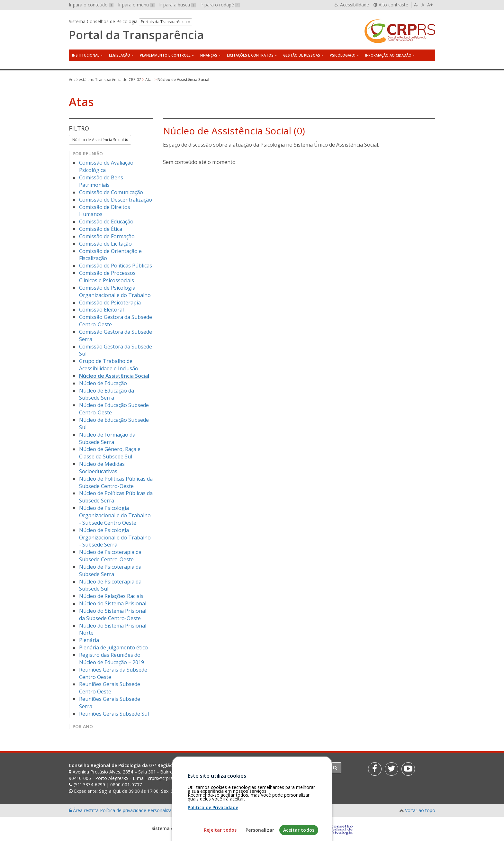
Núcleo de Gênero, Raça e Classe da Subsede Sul (110, 453)
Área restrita (84, 810)
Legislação (120, 55)
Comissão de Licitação (105, 244)
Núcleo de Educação (103, 383)
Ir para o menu (136, 5)
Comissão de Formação (107, 236)
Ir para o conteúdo (91, 5)
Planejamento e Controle (165, 55)
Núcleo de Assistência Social (100, 140)
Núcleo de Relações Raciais (111, 596)
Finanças (209, 55)
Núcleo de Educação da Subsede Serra (107, 394)
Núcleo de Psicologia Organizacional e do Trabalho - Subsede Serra (115, 538)
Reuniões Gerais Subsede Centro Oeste (110, 688)
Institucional (86, 55)
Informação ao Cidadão (388, 55)
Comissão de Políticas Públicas (116, 266)
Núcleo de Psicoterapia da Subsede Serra (110, 570)
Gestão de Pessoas (302, 55)
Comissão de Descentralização (116, 200)
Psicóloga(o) (343, 55)
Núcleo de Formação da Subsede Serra (107, 438)
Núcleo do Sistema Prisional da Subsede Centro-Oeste (113, 615)
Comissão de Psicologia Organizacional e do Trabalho (115, 291)
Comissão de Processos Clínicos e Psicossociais (107, 277)
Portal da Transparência (136, 35)
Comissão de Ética (101, 229)
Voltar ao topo (420, 810)
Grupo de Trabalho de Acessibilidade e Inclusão (109, 365)
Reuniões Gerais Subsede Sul (114, 714)
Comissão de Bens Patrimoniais (101, 181)
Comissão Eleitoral (101, 310)
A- (416, 5)
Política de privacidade (124, 810)
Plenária (89, 640)
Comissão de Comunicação (111, 192)
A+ (430, 5)
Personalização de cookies (175, 810)
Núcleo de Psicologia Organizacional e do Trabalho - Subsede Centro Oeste (115, 515)
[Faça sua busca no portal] (277, 768)
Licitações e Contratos (250, 55)
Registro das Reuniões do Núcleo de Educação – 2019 (112, 659)
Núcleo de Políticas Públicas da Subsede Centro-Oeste (116, 482)
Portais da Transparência (166, 22)
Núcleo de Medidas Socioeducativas (102, 468)
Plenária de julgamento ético (113, 647)
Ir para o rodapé (220, 5)
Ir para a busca (177, 5)
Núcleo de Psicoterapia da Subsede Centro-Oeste (110, 556)
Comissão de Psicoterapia (110, 303)
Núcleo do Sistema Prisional (113, 603)
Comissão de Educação (106, 222)
